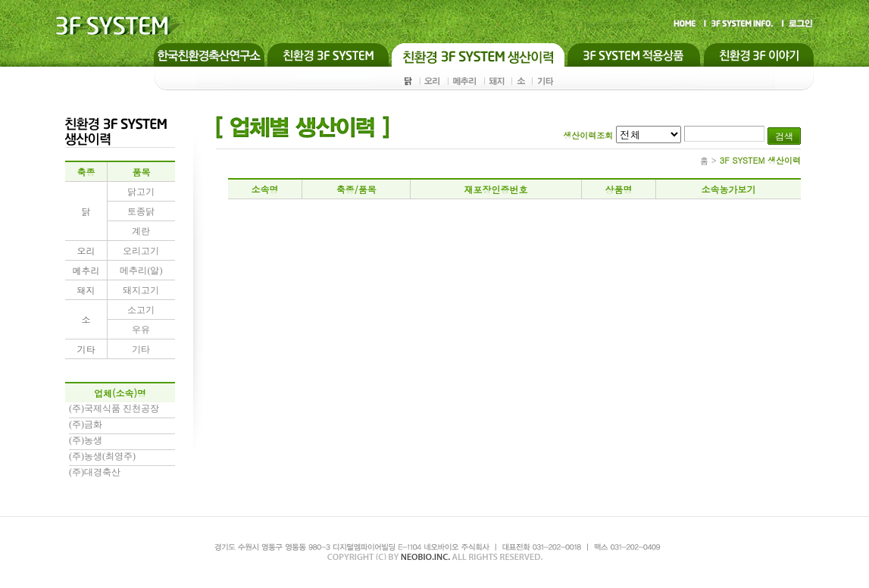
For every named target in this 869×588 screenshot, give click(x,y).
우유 (141, 330)
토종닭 (141, 211)
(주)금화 (86, 424)
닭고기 (141, 192)
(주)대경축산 (95, 472)
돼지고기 (141, 290)
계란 (141, 231)
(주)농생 (86, 440)
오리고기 (141, 251)
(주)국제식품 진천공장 (114, 408)
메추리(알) (141, 271)
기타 (141, 349)
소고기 (141, 310)
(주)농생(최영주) (102, 456)
